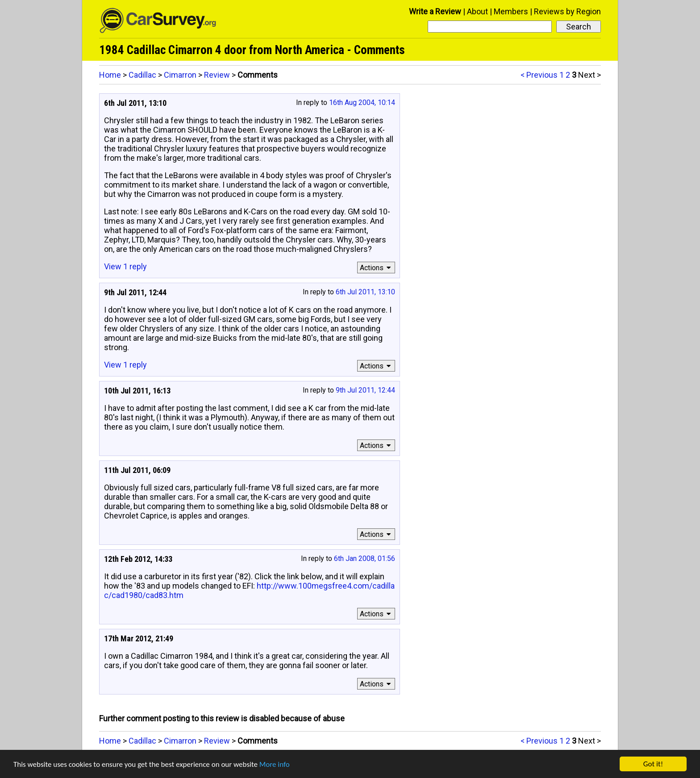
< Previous (539, 75)
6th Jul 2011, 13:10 (365, 292)
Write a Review (435, 11)
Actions (377, 268)
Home (110, 75)
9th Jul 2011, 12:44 (365, 390)
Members (511, 11)
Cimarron (180, 75)
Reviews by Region (567, 11)
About (477, 11)
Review (217, 75)
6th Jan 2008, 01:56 (365, 558)
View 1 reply (125, 266)
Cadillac (142, 75)
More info (275, 764)
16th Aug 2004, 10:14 (362, 102)
